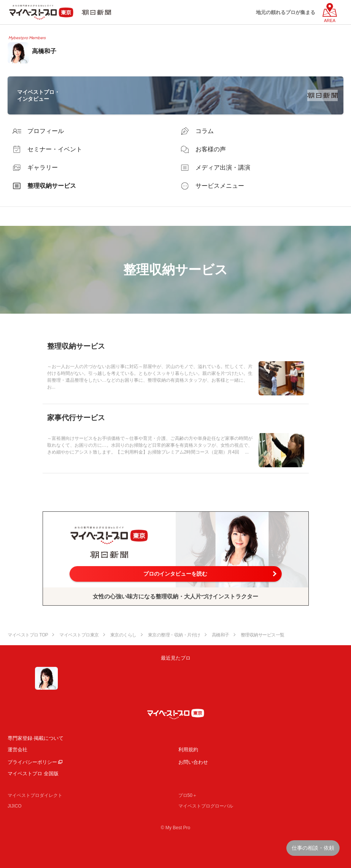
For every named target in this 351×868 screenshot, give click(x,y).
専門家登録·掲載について (36, 738)
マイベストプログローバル (206, 806)
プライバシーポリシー (32, 762)
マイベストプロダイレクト (35, 795)
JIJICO (15, 806)
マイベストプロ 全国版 (33, 774)
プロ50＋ (188, 795)
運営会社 (17, 750)
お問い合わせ (193, 762)
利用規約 (188, 750)
